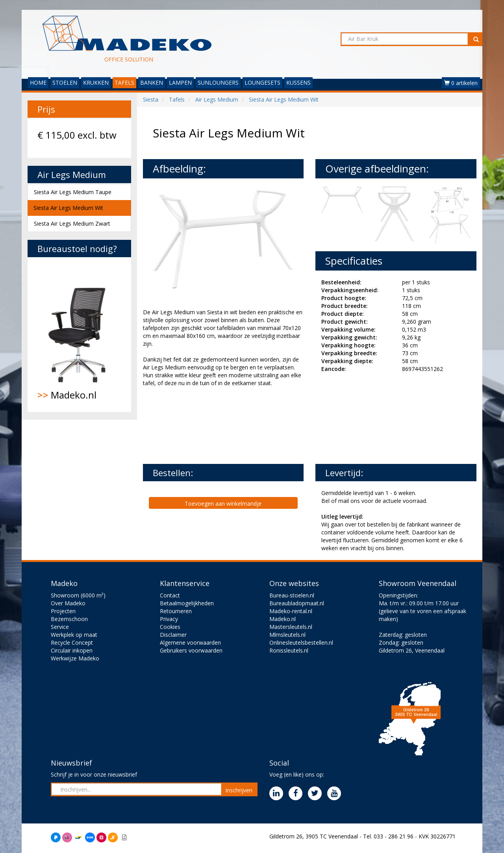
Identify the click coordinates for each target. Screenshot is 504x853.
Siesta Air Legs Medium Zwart (72, 223)
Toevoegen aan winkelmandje (223, 503)
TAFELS (124, 83)
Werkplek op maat (74, 635)
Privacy (169, 619)
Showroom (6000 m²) (78, 595)
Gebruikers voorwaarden (191, 650)
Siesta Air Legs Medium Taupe (73, 192)
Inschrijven (239, 790)
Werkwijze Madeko (75, 658)
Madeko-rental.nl (291, 611)
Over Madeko (68, 603)
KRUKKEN (96, 83)
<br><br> (202, 425)
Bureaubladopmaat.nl (297, 603)
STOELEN (65, 83)
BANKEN (152, 83)
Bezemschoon (69, 619)
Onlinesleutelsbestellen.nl (301, 643)
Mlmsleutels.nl (287, 635)
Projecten (63, 611)
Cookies (170, 627)
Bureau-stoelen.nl (292, 595)
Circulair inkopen (72, 650)
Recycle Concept (72, 643)
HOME (38, 83)
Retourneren (176, 611)
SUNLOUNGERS (218, 83)
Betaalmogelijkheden (187, 603)
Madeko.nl (79, 334)
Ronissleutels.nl (289, 650)
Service (60, 627)
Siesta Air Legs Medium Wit (68, 208)
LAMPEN (180, 83)
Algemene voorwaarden (190, 643)
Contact (170, 595)
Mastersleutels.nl (291, 627)
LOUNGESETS (262, 83)
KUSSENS (298, 83)
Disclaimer (173, 635)
